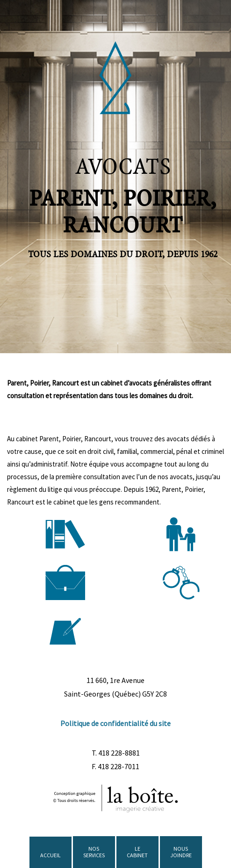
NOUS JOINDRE (181, 852)
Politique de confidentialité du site (115, 723)
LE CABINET (137, 852)
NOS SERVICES (94, 852)
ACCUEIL (51, 855)
